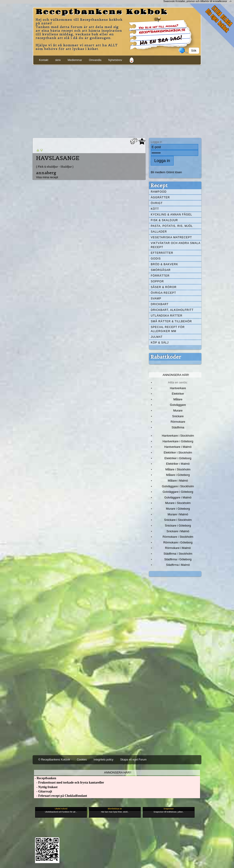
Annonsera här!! (118, 772)
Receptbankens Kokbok (102, 12)
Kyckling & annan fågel (171, 215)
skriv (58, 60)
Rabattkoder (166, 357)
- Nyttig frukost (46, 787)
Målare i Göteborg (178, 475)
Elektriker (178, 394)
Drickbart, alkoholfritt (172, 310)
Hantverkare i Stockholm (178, 436)
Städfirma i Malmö (178, 565)
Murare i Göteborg (178, 509)
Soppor (157, 281)
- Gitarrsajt (43, 791)
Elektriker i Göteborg (178, 458)
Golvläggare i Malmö (178, 497)
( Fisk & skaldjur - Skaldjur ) (55, 167)
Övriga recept (163, 293)
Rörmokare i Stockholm (178, 537)
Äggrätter (160, 197)
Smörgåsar (161, 270)
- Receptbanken (45, 778)
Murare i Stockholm (178, 503)
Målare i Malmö (178, 481)
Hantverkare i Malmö (178, 447)
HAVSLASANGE (58, 158)
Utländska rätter (167, 316)
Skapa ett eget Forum (133, 760)
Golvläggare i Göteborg (178, 492)
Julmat (157, 337)
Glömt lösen (174, 172)
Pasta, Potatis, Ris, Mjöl (172, 226)
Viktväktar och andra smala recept (176, 245)
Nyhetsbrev (115, 60)
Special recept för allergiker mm (168, 329)
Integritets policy (103, 760)
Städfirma (178, 427)
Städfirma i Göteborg (178, 559)
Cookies (82, 760)
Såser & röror (164, 287)
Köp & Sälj (160, 343)
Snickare (178, 416)
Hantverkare (178, 388)
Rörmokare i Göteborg (178, 542)
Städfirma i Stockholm (178, 554)
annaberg (46, 173)
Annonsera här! (176, 375)
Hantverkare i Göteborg (178, 441)
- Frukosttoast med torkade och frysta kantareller (69, 783)
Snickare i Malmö (178, 531)
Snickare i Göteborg (178, 526)
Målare (178, 399)
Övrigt (157, 203)
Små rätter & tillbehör (171, 321)
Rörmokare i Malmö (178, 548)
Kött (155, 209)
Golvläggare (178, 405)
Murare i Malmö (178, 514)
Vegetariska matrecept (171, 237)
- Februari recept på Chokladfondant (61, 796)
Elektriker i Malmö (178, 464)
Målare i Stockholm (178, 469)
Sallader (159, 232)
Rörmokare (178, 422)
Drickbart (160, 304)
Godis (156, 259)
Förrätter (160, 276)
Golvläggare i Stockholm (178, 486)
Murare (178, 410)
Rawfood (159, 192)
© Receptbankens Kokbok (54, 760)
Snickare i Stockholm (178, 520)
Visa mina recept (47, 177)
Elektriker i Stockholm (178, 452)
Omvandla (95, 60)
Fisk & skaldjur (164, 220)
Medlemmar (75, 60)
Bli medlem (158, 172)
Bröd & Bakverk (164, 264)
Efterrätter (162, 253)
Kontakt (44, 60)
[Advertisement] (117, 101)
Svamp (156, 299)
